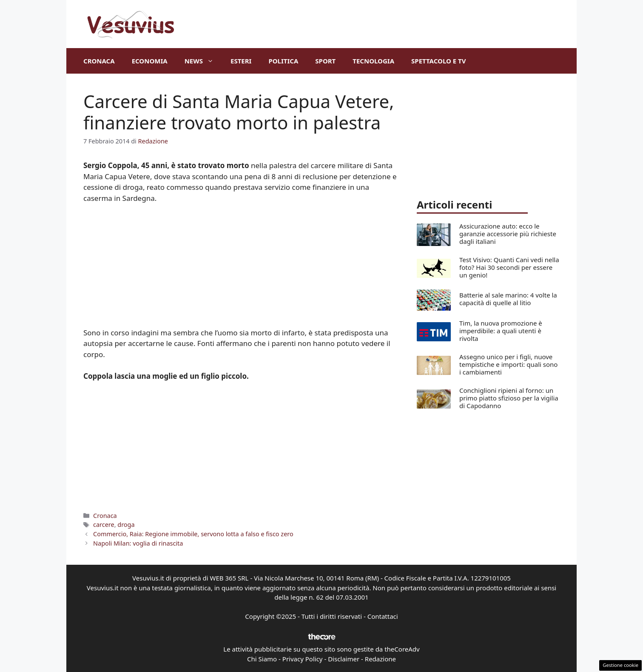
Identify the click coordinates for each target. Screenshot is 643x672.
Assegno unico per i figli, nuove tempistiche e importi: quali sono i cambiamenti (508, 364)
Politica (283, 61)
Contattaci (383, 616)
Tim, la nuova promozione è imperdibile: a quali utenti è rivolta (501, 331)
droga (126, 525)
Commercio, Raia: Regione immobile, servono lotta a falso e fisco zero (193, 534)
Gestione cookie (620, 665)
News (203, 61)
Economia (150, 61)
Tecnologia (373, 61)
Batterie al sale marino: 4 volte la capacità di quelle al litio (508, 299)
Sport (325, 61)
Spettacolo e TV (438, 61)
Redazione (380, 659)
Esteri (241, 61)
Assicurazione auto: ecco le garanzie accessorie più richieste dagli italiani (508, 234)
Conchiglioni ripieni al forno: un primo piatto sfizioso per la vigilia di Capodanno (509, 398)
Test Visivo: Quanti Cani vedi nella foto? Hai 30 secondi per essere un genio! (509, 267)
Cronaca (99, 61)
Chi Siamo (262, 659)
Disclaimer (344, 659)
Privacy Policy (303, 659)
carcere (104, 525)
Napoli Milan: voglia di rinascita (138, 543)
